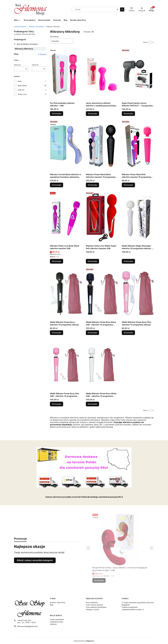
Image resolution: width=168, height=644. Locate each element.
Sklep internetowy (83, 641)
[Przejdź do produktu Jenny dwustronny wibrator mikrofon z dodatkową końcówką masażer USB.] (102, 75)
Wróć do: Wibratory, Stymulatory (26, 44)
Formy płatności (92, 602)
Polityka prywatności (130, 607)
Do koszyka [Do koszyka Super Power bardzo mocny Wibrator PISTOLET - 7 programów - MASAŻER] (128, 114)
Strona (145, 42)
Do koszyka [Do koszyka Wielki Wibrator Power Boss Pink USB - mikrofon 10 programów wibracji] (57, 404)
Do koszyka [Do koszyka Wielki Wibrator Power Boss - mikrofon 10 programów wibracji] (57, 333)
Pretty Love (22, 94)
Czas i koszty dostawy (94, 605)
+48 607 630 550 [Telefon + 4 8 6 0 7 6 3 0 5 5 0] (24, 620)
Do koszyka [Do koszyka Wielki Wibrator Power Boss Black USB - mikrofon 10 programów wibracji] (92, 333)
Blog (52, 605)
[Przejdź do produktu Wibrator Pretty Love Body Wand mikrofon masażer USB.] (66, 217)
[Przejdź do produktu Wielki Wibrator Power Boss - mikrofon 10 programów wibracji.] (66, 294)
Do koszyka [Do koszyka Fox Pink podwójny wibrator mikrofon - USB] (57, 114)
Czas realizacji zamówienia (96, 607)
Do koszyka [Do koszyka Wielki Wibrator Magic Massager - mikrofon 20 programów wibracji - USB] (128, 261)
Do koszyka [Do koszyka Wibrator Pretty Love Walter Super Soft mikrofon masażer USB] (92, 261)
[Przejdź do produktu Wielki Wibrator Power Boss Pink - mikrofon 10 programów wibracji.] (138, 294)
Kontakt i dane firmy (58, 602)
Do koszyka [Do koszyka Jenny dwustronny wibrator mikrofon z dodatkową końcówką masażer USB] (92, 114)
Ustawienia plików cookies (132, 609)
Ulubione (53, 624)
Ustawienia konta (56, 622)
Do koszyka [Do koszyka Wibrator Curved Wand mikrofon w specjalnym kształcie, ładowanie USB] (57, 185)
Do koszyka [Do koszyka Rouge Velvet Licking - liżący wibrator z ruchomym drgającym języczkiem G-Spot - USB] (99, 580)
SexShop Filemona (20, 27)
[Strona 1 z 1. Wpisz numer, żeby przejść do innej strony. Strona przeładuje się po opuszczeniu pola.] (150, 42)
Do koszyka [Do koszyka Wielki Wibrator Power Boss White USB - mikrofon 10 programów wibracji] (92, 404)
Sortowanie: (54, 37)
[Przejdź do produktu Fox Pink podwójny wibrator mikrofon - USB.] (66, 75)
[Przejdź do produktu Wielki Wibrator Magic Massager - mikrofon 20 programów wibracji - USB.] (138, 217)
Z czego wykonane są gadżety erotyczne (138, 602)
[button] (122, 9)
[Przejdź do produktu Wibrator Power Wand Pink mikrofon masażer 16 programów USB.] (138, 146)
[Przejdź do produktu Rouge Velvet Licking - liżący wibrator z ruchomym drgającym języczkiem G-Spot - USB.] (120, 539)
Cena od (17, 65)
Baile (20, 81)
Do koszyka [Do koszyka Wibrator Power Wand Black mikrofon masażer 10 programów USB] (92, 185)
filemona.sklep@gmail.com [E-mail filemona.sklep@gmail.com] (27, 626)
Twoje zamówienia (57, 619)
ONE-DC (21, 90)
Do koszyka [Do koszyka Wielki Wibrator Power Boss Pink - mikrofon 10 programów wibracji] (128, 333)
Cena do (35, 65)
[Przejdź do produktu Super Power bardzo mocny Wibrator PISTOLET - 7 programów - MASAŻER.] (138, 75)
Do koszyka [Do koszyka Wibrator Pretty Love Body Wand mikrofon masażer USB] (57, 261)
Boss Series (22, 86)
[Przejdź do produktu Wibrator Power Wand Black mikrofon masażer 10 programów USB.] (102, 146)
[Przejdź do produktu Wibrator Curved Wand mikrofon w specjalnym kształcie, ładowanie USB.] (66, 146)
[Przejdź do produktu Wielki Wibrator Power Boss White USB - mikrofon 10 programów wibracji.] (102, 365)
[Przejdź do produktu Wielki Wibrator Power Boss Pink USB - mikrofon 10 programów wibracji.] (66, 365)
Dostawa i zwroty (92, 609)
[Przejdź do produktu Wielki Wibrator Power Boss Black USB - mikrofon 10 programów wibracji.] (102, 294)
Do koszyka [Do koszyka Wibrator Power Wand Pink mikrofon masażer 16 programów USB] (128, 185)
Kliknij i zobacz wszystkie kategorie (35, 560)
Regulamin (126, 605)
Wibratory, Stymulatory (36, 27)
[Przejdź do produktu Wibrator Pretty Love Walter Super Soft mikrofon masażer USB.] (102, 217)
